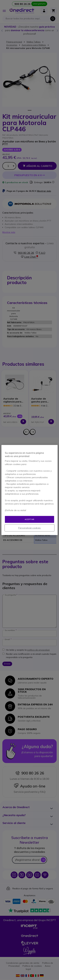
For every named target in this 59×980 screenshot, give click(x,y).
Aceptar (29, 519)
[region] (29, 490)
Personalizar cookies (29, 528)
